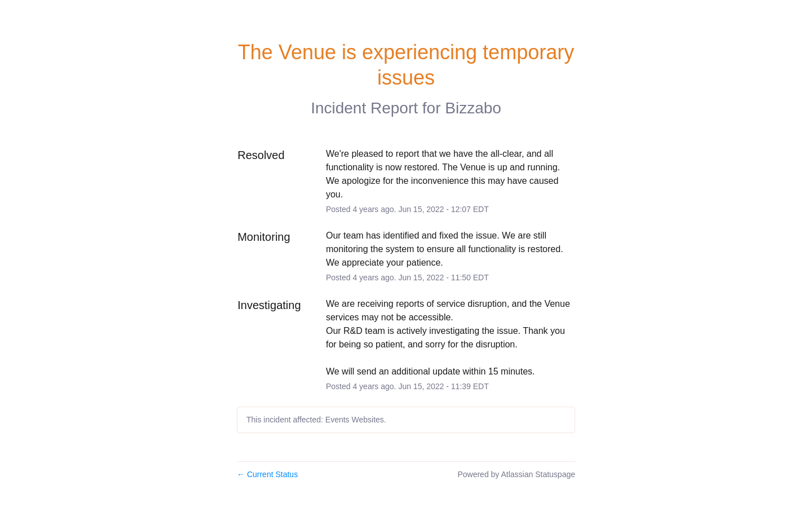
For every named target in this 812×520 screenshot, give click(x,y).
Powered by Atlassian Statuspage (516, 474)
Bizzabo (473, 108)
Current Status (267, 474)
